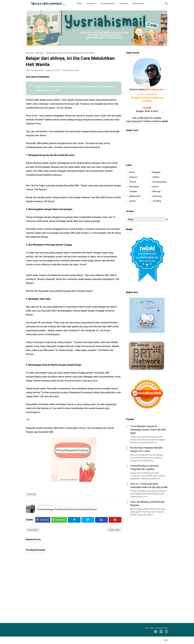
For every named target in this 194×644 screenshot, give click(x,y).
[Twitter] (59, 520)
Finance (133, 182)
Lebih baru (33, 530)
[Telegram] (74, 520)
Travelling (157, 201)
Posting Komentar (71, 70)
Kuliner (156, 187)
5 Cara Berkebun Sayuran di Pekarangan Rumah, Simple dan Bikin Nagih (148, 430)
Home (79, 4)
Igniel (166, 640)
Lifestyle (90, 4)
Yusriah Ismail (45, 505)
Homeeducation (108, 4)
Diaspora (133, 177)
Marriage (32, 494)
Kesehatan (134, 187)
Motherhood (138, 4)
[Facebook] (43, 520)
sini (141, 118)
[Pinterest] (115, 520)
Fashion (156, 177)
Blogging (156, 172)
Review (133, 201)
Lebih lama (114, 530)
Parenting (124, 4)
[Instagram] (166, 632)
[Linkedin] (101, 520)
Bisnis (132, 172)
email (165, 121)
